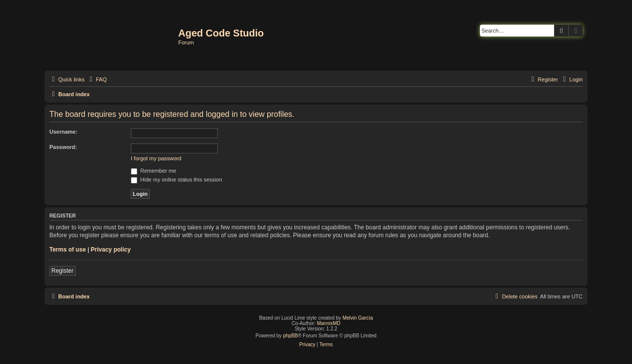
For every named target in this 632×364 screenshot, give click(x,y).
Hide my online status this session (177, 180)
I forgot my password (156, 158)
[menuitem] (97, 79)
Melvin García (358, 318)
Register (62, 271)
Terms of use (68, 250)
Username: (63, 132)
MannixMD (329, 323)
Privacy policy (111, 250)
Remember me (154, 171)
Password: (63, 147)
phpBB (290, 336)
